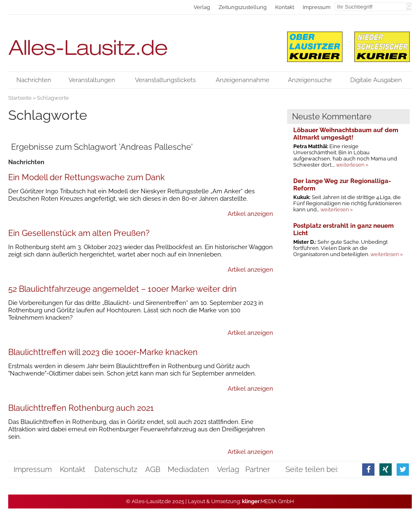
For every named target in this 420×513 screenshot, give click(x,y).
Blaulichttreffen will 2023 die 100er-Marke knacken (103, 352)
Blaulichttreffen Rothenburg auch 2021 (81, 408)
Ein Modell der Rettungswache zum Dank (87, 177)
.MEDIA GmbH (268, 501)
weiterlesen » (352, 165)
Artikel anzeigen (250, 214)
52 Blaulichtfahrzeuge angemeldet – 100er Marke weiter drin (122, 289)
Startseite (20, 98)
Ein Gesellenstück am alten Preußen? (79, 233)
